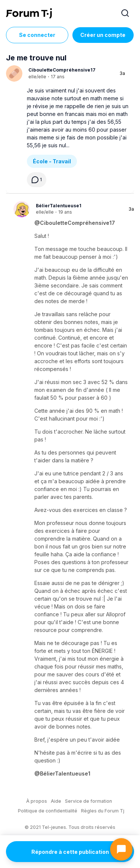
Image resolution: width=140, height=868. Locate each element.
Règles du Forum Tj (103, 811)
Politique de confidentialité (48, 811)
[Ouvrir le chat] (121, 849)
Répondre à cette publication (70, 852)
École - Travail (52, 161)
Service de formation (88, 801)
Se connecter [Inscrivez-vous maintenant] (37, 35)
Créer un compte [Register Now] (103, 35)
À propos (37, 801)
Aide (56, 801)
